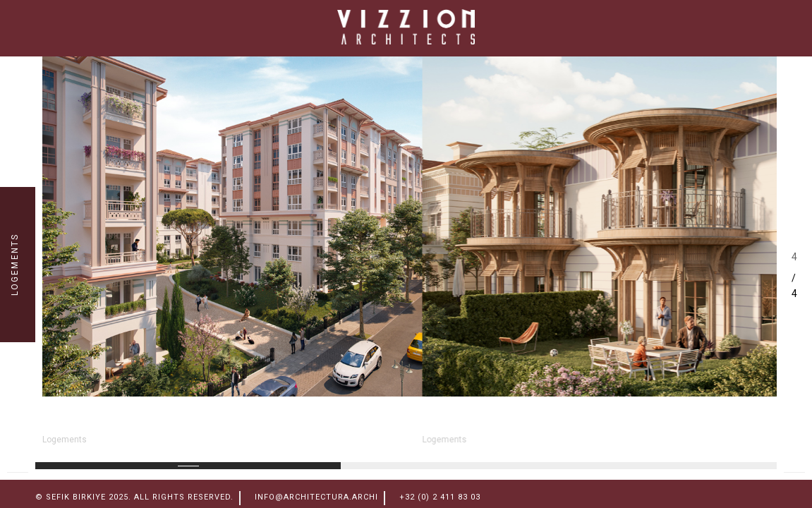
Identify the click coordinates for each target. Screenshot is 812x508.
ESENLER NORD (111, 421)
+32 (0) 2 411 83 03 (440, 497)
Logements (65, 440)
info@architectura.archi (316, 497)
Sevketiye (466, 421)
